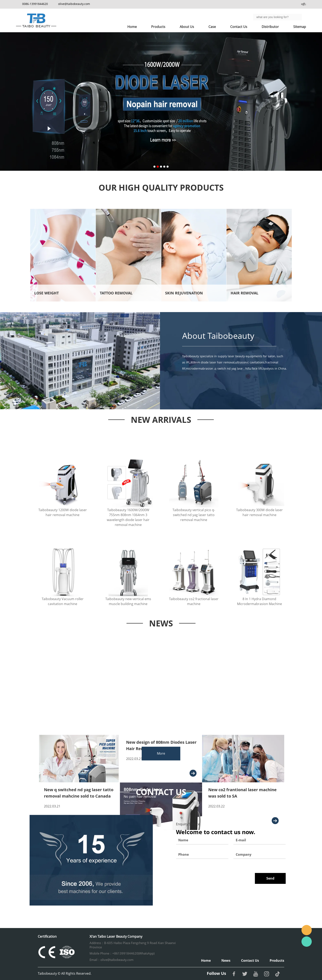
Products (158, 27)
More (161, 759)
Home (132, 27)
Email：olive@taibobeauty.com (112, 960)
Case (212, 27)
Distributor (270, 27)
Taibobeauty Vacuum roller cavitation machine (63, 625)
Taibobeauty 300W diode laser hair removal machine (259, 539)
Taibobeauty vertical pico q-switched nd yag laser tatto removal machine (194, 542)
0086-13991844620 (35, 4)
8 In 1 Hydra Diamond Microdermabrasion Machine (259, 625)
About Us (187, 27)
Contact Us (239, 27)
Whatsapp (307, 942)
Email (307, 930)
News (226, 960)
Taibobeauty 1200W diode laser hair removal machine (63, 539)
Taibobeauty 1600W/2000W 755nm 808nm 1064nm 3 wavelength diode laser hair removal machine (128, 544)
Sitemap (300, 27)
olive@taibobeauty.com (74, 4)
